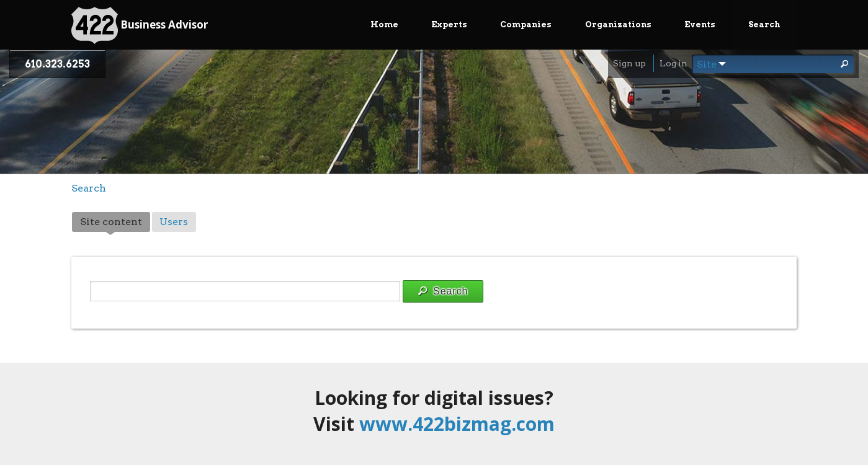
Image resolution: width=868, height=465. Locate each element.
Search (764, 24)
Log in (673, 63)
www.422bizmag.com (457, 424)
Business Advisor (140, 25)
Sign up (629, 63)
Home (384, 24)
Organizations (618, 24)
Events (700, 24)
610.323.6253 (57, 64)
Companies (526, 24)
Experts (449, 24)
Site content (115, 223)
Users (174, 222)
